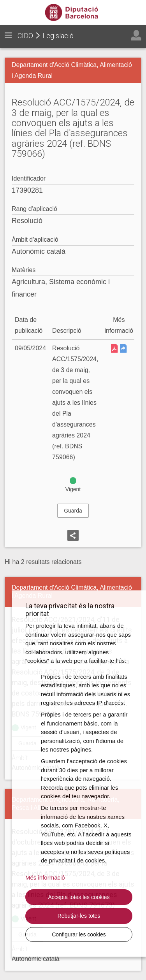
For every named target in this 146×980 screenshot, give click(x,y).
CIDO (25, 36)
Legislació (58, 36)
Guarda (73, 511)
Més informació (45, 877)
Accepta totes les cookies (79, 897)
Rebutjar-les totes (79, 916)
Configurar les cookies (79, 934)
